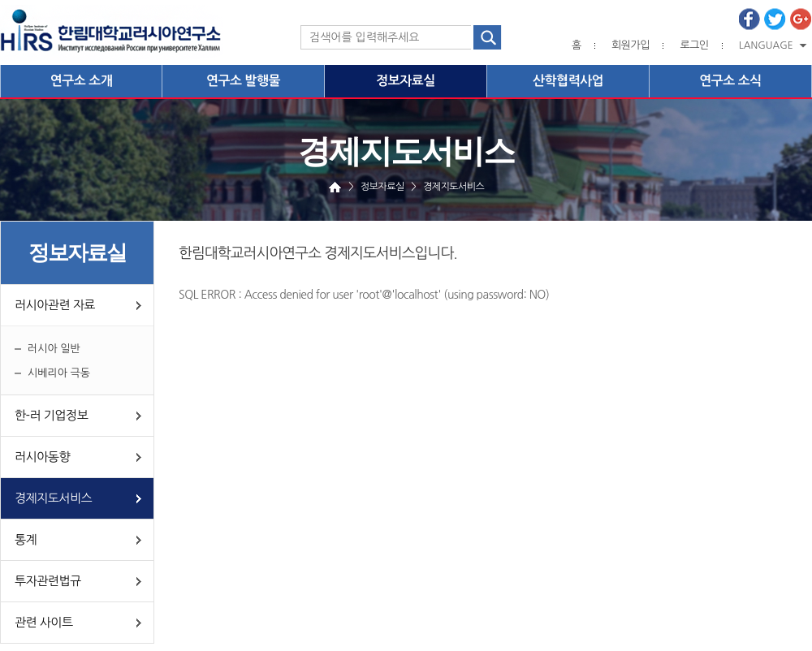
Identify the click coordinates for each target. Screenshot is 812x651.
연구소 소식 (730, 81)
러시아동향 (42, 457)
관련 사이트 (44, 622)
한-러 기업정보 (51, 415)
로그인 (694, 45)
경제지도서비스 (53, 498)
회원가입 (631, 45)
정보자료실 (406, 81)
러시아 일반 (54, 349)
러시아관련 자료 (55, 305)
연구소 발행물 (243, 81)
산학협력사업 (568, 81)
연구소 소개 (82, 81)
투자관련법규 (48, 581)
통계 (26, 539)
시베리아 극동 (59, 373)
